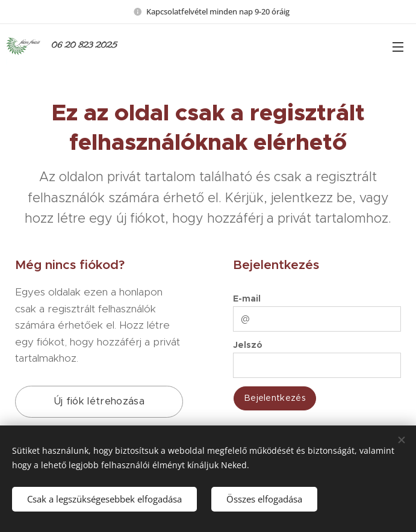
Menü (398, 47)
